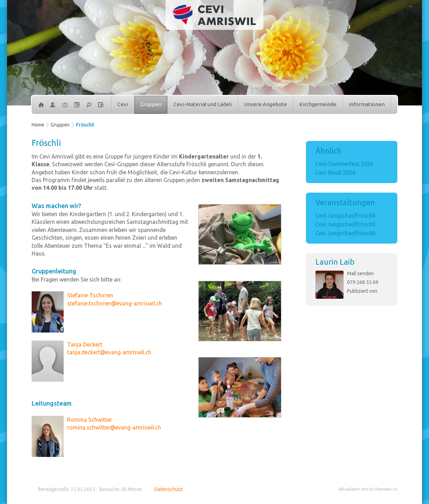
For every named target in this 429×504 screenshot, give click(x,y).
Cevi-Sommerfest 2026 (344, 164)
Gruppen (151, 104)
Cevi (123, 104)
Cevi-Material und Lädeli (203, 104)
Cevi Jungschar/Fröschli (345, 215)
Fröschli (85, 125)
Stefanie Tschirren (90, 295)
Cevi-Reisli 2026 (335, 173)
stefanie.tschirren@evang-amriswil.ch (115, 303)
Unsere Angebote (265, 104)
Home (38, 125)
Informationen (367, 104)
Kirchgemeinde (318, 104)
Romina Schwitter (90, 420)
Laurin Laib (335, 262)
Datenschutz (169, 489)
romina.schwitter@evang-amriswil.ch (114, 427)
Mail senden (360, 273)
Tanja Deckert (85, 344)
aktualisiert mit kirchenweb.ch (368, 489)
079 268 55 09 (363, 282)
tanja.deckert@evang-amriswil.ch (109, 352)
